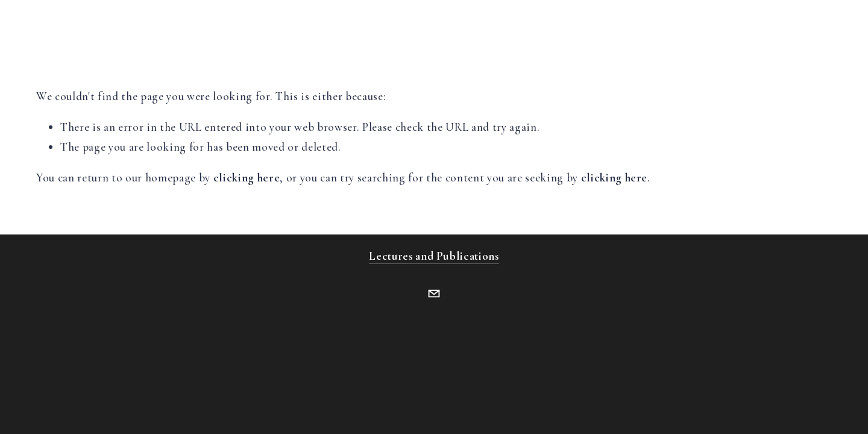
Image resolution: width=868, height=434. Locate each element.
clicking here (247, 178)
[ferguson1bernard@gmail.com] (434, 294)
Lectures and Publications (434, 256)
